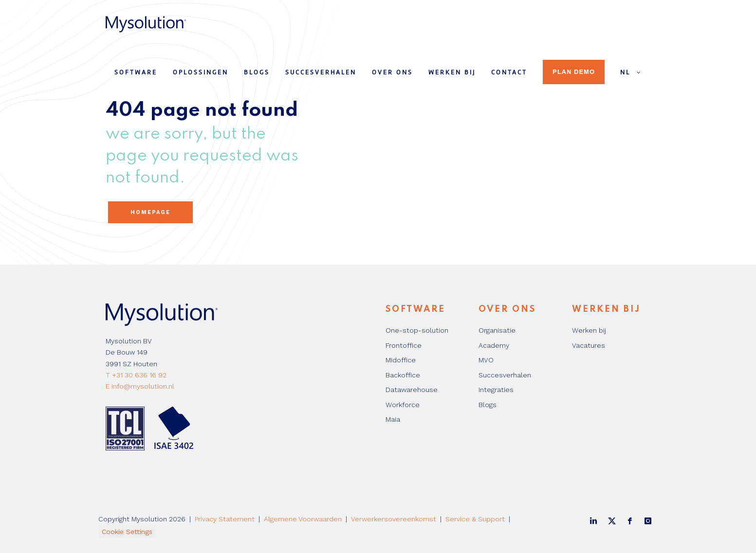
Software (415, 309)
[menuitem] (543, 68)
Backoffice (403, 375)
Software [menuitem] (136, 73)
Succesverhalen (505, 375)
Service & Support (475, 519)
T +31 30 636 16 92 (136, 375)
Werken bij (606, 309)
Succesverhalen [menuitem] (321, 73)
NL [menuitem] (632, 72)
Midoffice (401, 360)
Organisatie (497, 330)
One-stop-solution (417, 330)
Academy (494, 345)
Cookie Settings (127, 532)
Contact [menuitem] (509, 73)
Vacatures (589, 345)
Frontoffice (404, 345)
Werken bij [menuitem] (452, 73)
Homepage (150, 212)
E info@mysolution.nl (140, 386)
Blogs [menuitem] (257, 73)
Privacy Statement (225, 519)
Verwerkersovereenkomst (394, 519)
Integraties (496, 390)
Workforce (403, 405)
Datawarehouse (412, 390)
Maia (393, 419)
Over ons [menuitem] (392, 73)
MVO (486, 360)
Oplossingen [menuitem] (201, 73)
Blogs (488, 405)
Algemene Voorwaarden (303, 519)
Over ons (507, 309)
